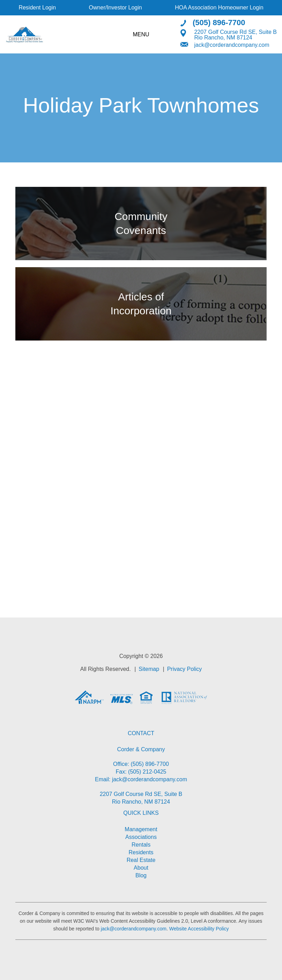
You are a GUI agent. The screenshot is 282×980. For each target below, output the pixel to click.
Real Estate (141, 860)
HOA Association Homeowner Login (219, 8)
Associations (141, 837)
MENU (141, 34)
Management (141, 829)
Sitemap (149, 669)
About (141, 868)
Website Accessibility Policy (199, 929)
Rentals (141, 845)
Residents (141, 852)
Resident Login (37, 8)
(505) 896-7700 (219, 22)
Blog (141, 875)
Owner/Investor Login (116, 8)
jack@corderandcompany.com (232, 45)
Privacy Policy (185, 669)
